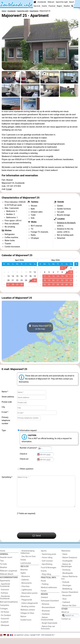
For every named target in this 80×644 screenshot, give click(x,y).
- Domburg (66, 576)
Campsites (5, 611)
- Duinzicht (4, 625)
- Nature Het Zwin (69, 612)
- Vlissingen (66, 592)
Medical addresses (49, 594)
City (3, 407)
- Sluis (64, 605)
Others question (27, 469)
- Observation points (29, 599)
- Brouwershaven (48, 613)
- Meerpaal (4, 631)
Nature (23, 623)
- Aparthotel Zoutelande (5, 591)
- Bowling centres (28, 613)
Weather (67, 6)
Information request (28, 430)
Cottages (4, 615)
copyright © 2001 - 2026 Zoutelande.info (42, 641)
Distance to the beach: (66, 223)
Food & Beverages (49, 574)
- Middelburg (67, 595)
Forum (44, 597)
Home (3, 557)
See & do (37, 6)
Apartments (5, 587)
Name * (5, 392)
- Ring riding (46, 580)
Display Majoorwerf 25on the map (40, 327)
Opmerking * (7, 477)
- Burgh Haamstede (49, 629)
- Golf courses (47, 567)
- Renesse (45, 610)
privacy (27, 641)
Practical (52, 6)
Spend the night (62, 2)
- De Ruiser (5, 618)
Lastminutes (26, 569)
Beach (72, 2)
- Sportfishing (47, 570)
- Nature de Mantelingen (67, 571)
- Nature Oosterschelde (47, 625)
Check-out (25, 459)
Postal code (7, 402)
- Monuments (26, 589)
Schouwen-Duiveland (50, 607)
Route (43, 587)
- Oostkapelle (67, 567)
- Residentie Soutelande (5, 603)
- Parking (45, 590)
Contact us (66, 625)
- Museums (25, 582)
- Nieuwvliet (66, 602)
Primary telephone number (6, 420)
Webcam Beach (7, 580)
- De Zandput (5, 621)
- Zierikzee (45, 620)
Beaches (24, 576)
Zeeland (44, 603)
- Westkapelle (67, 579)
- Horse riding (47, 564)
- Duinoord (4, 596)
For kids (3, 570)
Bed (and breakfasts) (9, 608)
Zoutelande (42, 2)
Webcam (51, 2)
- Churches (25, 592)
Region (59, 6)
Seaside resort (6, 563)
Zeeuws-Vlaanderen (70, 598)
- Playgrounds (26, 606)
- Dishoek (65, 588)
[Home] (35, 2)
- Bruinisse (45, 617)
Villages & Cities (27, 619)
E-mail (9, 189)
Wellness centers (28, 616)
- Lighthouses (26, 596)
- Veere (64, 560)
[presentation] (37, 530)
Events (44, 6)
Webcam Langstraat (9, 577)
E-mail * (5, 412)
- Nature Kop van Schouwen (48, 634)
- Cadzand (66, 608)
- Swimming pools (49, 560)
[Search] (72, 6)
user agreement (19, 641)
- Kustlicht (4, 628)
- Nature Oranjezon (69, 564)
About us (65, 618)
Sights (23, 579)
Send (37, 542)
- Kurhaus (4, 599)
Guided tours (26, 626)
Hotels (23, 566)
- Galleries (25, 586)
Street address (8, 397)
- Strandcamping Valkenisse (27, 558)
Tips (2, 567)
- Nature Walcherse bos (69, 584)
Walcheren (66, 557)
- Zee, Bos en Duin (28, 562)
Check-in (24, 454)
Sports (44, 557)
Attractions (25, 602)
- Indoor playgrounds (29, 609)
